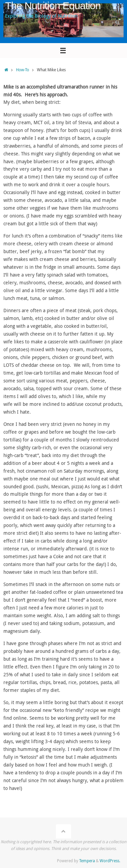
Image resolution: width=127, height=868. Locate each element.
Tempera (87, 861)
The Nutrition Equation (53, 6)
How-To (23, 70)
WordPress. (110, 861)
